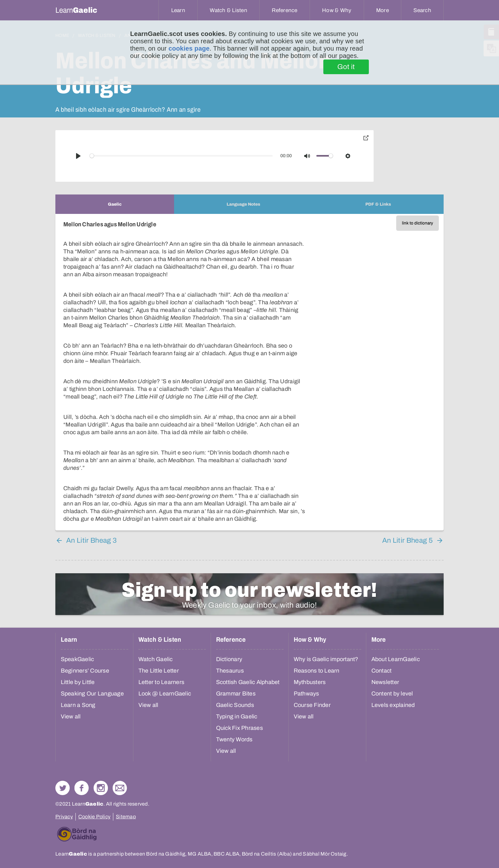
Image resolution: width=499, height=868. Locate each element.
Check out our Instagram (101, 788)
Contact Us (120, 788)
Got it (346, 67)
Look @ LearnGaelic (165, 694)
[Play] (78, 156)
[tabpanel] (250, 372)
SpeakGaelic (77, 659)
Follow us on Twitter (63, 788)
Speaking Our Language (92, 694)
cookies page (189, 48)
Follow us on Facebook (82, 788)
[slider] (181, 156)
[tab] (115, 204)
